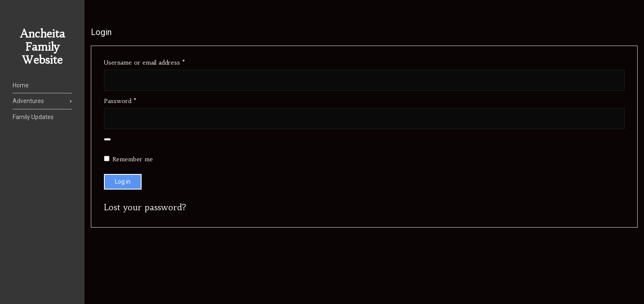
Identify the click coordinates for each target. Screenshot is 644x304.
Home (21, 85)
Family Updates (33, 117)
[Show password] (107, 139)
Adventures (28, 101)
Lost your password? (145, 207)
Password (132, 101)
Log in (123, 182)
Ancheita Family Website (42, 47)
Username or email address (157, 62)
